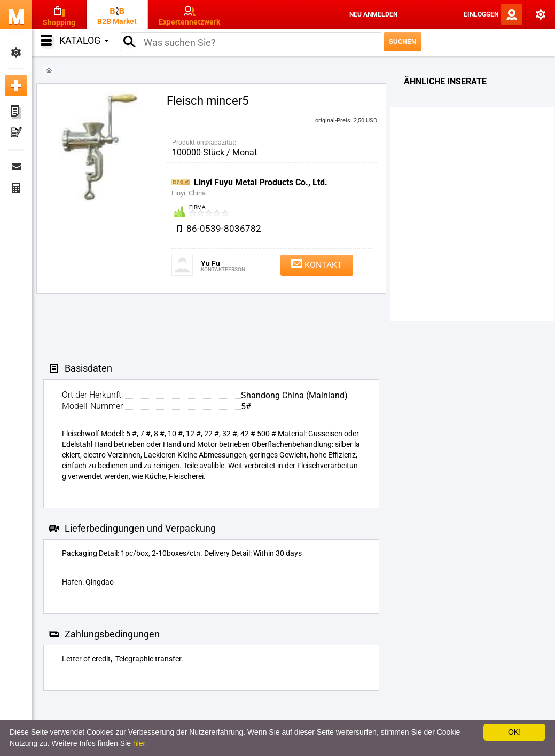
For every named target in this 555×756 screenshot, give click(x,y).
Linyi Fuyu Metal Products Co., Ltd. (261, 182)
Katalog (84, 40)
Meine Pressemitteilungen (16, 133)
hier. (140, 743)
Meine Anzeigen (16, 112)
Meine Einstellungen (16, 52)
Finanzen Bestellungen (16, 188)
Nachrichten (16, 167)
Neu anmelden (373, 14)
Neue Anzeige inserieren (16, 85)
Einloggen (481, 14)
